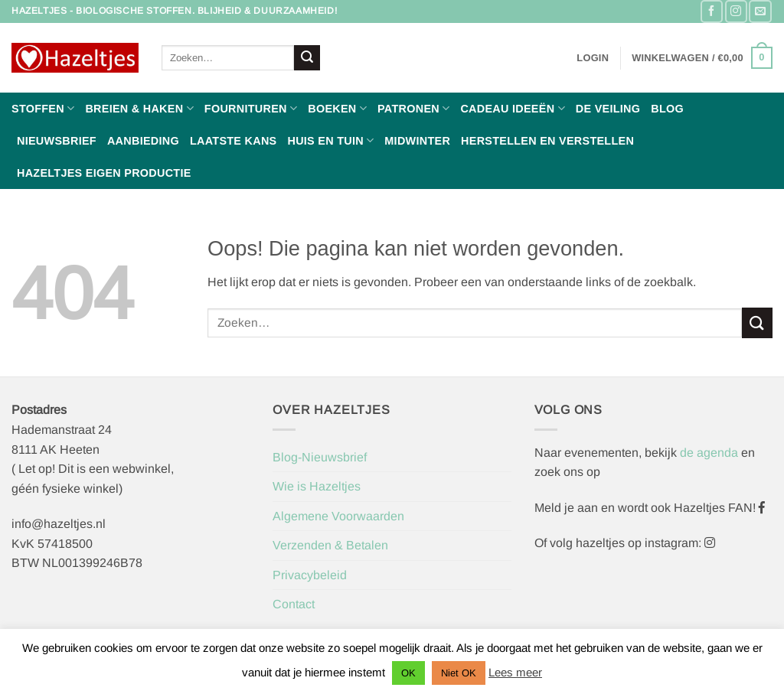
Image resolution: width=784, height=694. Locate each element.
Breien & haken (139, 108)
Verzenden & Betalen (330, 545)
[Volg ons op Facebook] (712, 11)
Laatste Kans (234, 141)
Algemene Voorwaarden (338, 516)
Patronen (413, 108)
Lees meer (515, 672)
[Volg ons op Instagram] (736, 11)
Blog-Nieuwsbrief (320, 457)
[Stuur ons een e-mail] (760, 11)
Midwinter (417, 141)
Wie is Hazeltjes (317, 486)
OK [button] (408, 673)
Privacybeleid (310, 575)
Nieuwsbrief (57, 141)
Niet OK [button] (459, 673)
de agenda (710, 453)
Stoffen (43, 108)
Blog (667, 109)
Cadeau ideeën (512, 108)
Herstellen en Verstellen (547, 141)
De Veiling (608, 109)
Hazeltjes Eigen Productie (104, 173)
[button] (593, 58)
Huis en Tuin (330, 140)
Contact (294, 604)
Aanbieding (143, 141)
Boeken (337, 108)
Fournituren (251, 108)
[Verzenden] (307, 58)
